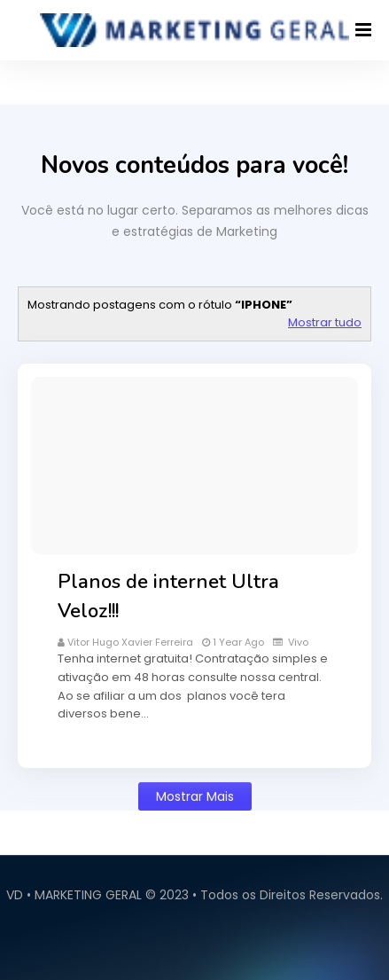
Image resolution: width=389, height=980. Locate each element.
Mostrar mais (195, 796)
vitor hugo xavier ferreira (130, 642)
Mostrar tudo (325, 322)
